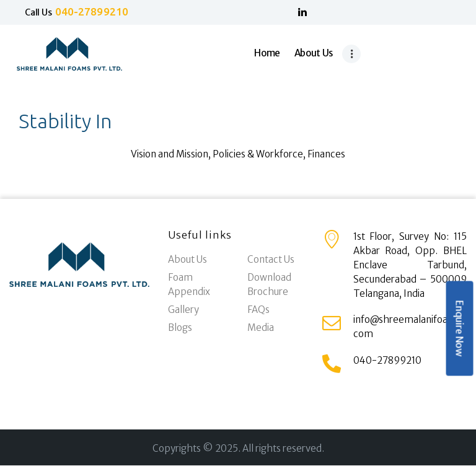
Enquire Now (459, 329)
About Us (187, 259)
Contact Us (271, 259)
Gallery (183, 310)
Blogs (180, 328)
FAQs (258, 310)
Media (261, 328)
